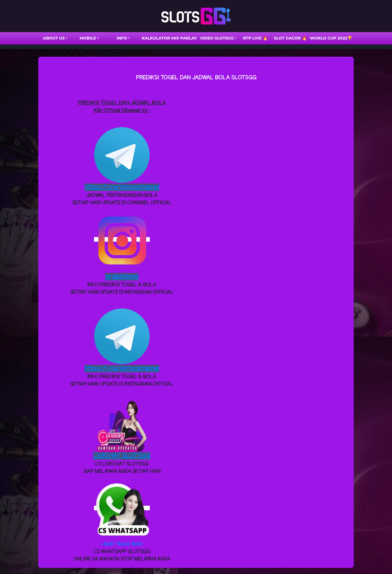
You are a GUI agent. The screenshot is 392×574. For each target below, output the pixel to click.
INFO (122, 38)
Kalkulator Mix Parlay (169, 38)
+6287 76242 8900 (122, 544)
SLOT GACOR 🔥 (290, 38)
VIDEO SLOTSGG (217, 38)
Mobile (88, 38)
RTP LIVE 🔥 (255, 38)
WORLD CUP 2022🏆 (331, 38)
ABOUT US (54, 38)
